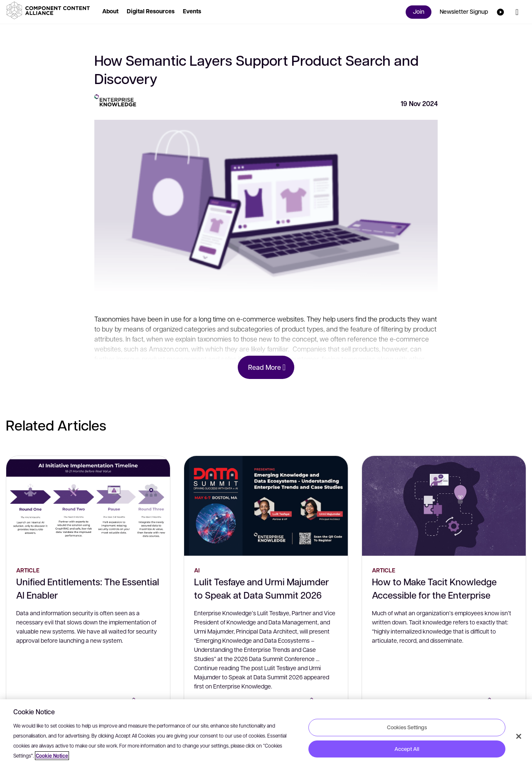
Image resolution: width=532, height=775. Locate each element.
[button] (50, 10)
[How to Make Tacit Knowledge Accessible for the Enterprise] (444, 506)
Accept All (407, 749)
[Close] (519, 736)
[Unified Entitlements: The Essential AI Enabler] (88, 506)
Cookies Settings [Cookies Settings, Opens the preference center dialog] (407, 727)
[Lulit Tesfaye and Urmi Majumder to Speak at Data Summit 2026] (266, 506)
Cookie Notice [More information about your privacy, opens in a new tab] (52, 756)
